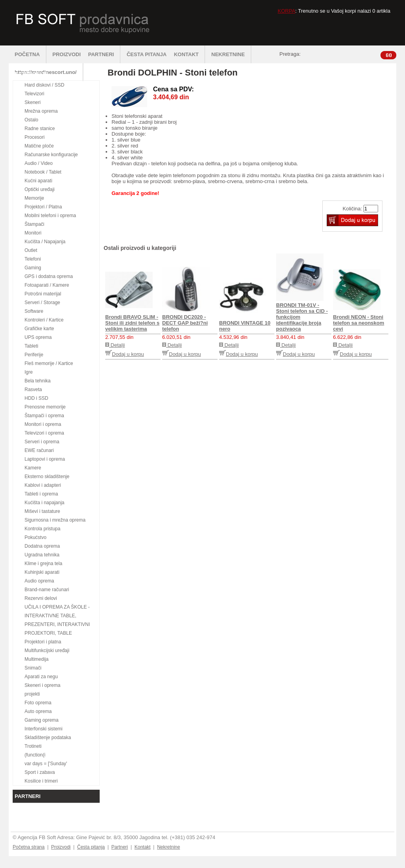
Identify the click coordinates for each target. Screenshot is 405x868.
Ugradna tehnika (42, 555)
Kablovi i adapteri (43, 485)
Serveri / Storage (42, 303)
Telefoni (33, 259)
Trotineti (33, 746)
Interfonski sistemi (44, 729)
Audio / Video (39, 163)
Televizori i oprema (44, 433)
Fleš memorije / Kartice (49, 363)
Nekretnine (168, 847)
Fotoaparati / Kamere (47, 285)
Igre (29, 372)
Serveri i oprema (42, 442)
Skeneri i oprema (43, 685)
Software (34, 311)
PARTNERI (104, 54)
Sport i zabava (40, 772)
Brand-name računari (47, 590)
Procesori (35, 137)
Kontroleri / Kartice (44, 320)
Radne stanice (40, 129)
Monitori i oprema (43, 424)
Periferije (34, 355)
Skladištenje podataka (48, 738)
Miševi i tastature (42, 511)
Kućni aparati (38, 181)
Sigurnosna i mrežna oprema (55, 520)
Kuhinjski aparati (42, 572)
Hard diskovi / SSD (44, 85)
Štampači (34, 224)
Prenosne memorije (45, 407)
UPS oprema (38, 337)
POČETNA (31, 54)
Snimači (33, 668)
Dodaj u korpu (125, 354)
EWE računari (39, 450)
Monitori (33, 233)
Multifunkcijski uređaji (47, 651)
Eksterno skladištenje (47, 477)
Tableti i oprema (41, 494)
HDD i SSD (36, 398)
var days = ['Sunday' (46, 764)
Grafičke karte (39, 329)
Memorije (34, 198)
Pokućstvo (35, 537)
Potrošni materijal (43, 294)
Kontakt (143, 847)
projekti (32, 694)
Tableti (31, 346)
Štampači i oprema (44, 416)
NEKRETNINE (231, 54)
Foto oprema (38, 703)
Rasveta (33, 390)
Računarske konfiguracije (51, 155)
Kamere (33, 468)
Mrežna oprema (41, 111)
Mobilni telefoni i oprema (50, 216)
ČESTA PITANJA (147, 54)
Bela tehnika (38, 381)
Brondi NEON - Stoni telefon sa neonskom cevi (359, 323)
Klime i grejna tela (43, 564)
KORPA (287, 11)
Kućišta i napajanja (44, 503)
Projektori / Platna (43, 207)
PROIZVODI (67, 54)
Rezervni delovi (41, 598)
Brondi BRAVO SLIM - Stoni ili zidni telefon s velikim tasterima (132, 323)
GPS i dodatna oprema (49, 276)
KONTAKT (190, 54)
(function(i (35, 755)
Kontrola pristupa (43, 529)
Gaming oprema (42, 720)
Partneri (119, 847)
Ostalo (31, 120)
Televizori (34, 94)
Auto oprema (38, 711)
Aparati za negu (41, 677)
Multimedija (37, 659)
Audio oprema (39, 581)
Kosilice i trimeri (41, 781)
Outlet (31, 250)
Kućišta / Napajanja (45, 242)
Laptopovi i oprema (45, 459)
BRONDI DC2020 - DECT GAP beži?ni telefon (185, 323)
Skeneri (33, 102)
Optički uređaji (40, 189)
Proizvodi (61, 847)
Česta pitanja (91, 847)
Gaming (33, 268)
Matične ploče (39, 146)
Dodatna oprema (42, 546)
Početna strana (29, 847)
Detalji (115, 345)
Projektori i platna (43, 642)
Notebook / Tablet (43, 172)
